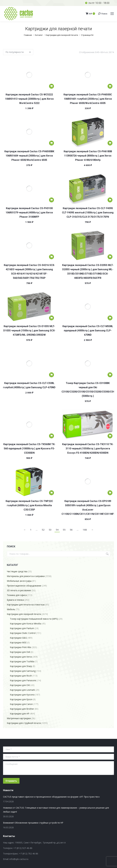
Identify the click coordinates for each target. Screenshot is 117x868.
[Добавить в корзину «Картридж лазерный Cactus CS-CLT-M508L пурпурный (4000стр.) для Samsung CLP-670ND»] (110, 318)
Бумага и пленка (15, 600)
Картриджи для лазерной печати (24, 614)
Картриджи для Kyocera (22, 695)
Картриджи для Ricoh (21, 676)
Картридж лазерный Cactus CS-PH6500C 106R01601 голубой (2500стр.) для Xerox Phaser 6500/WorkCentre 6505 (88, 99)
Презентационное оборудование (24, 586)
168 (85, 530)
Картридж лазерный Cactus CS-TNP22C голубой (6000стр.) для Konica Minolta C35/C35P (29, 505)
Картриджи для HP (20, 714)
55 (64, 530)
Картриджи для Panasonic (23, 680)
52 (43, 530)
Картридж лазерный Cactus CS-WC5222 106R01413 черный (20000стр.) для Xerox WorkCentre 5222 (29, 99)
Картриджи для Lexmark (22, 690)
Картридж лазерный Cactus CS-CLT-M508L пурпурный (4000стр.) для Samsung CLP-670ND (88, 331)
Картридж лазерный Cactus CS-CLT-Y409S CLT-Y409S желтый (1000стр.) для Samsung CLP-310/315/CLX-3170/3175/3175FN (88, 213)
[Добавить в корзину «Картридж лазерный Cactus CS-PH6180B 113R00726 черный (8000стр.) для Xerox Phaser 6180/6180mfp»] (110, 143)
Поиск (107, 554)
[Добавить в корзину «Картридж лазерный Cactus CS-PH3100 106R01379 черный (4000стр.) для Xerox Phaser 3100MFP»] (51, 200)
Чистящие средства (17, 571)
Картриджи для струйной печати (24, 723)
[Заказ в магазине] (18, 52)
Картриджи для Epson (21, 699)
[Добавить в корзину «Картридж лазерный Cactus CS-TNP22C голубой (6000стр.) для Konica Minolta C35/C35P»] (51, 493)
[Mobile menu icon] (112, 14)
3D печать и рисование (19, 590)
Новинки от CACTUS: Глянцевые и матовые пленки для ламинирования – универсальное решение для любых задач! (56, 810)
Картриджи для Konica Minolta (26, 624)
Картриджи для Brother (22, 709)
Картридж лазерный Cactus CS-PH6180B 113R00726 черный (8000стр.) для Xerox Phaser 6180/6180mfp (88, 156)
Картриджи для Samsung (23, 671)
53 (50, 530)
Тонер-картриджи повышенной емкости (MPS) (34, 619)
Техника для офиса (17, 595)
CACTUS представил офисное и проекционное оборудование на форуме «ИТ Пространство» (51, 797)
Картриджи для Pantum (22, 628)
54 (57, 530)
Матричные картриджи (19, 718)
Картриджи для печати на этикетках (26, 605)
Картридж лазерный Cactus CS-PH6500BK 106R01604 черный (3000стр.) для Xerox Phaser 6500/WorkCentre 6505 (29, 156)
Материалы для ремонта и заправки (26, 576)
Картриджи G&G (18, 638)
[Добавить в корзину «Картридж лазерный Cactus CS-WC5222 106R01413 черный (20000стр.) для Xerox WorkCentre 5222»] (51, 86)
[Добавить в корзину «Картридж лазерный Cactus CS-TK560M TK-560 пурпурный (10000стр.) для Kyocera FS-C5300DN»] (51, 436)
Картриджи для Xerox (21, 657)
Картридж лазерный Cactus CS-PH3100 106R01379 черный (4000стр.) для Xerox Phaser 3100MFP (29, 213)
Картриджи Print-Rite (21, 647)
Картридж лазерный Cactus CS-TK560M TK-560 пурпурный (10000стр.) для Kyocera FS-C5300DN (29, 449)
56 (71, 530)
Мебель (11, 609)
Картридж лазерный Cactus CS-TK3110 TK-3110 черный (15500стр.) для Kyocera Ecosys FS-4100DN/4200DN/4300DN (88, 449)
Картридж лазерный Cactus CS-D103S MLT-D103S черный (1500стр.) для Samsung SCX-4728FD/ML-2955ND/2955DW (29, 331)
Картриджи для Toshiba (22, 661)
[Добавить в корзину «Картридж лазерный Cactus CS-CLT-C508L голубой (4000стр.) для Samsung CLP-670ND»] (51, 375)
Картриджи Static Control (23, 633)
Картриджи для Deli (20, 652)
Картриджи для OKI (20, 685)
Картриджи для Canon (21, 704)
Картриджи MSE (18, 642)
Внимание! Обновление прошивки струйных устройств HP (33, 823)
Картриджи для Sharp (21, 666)
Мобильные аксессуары (19, 581)
